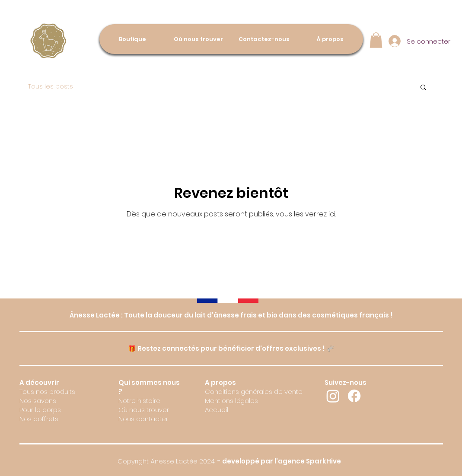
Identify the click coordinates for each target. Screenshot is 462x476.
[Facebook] (354, 396)
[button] (376, 40)
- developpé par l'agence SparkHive (279, 461)
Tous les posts (51, 87)
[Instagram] (333, 396)
